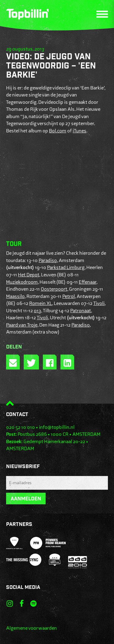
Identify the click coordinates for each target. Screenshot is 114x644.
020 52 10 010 (21, 427)
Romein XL (41, 303)
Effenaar (88, 282)
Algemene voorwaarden (31, 628)
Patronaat (81, 311)
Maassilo (15, 296)
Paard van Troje (22, 325)
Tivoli (99, 303)
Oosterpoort (54, 289)
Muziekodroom (22, 282)
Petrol (69, 296)
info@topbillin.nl (57, 427)
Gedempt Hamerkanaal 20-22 (54, 442)
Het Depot (29, 275)
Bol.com (58, 131)
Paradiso (48, 261)
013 (37, 311)
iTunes (79, 131)
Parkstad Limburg (66, 268)
